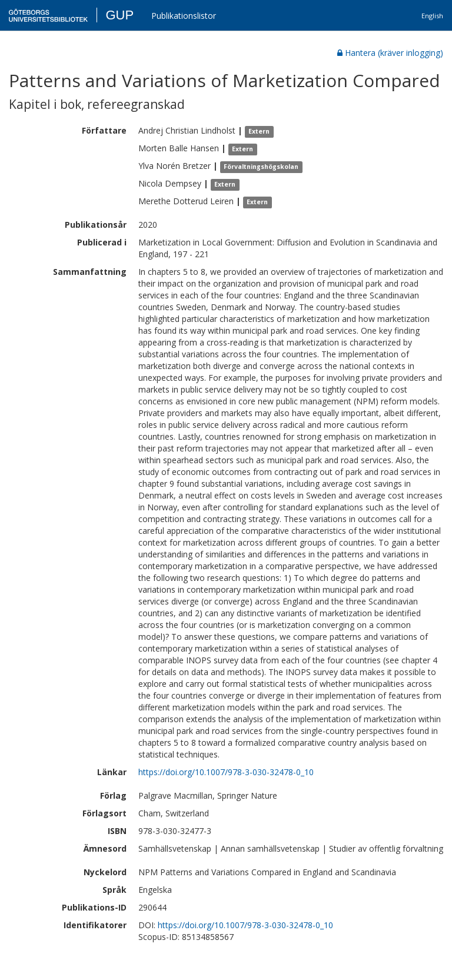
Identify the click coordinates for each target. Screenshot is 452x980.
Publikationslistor (184, 16)
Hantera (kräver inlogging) (390, 53)
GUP (119, 15)
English (432, 16)
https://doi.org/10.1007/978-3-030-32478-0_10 (226, 772)
